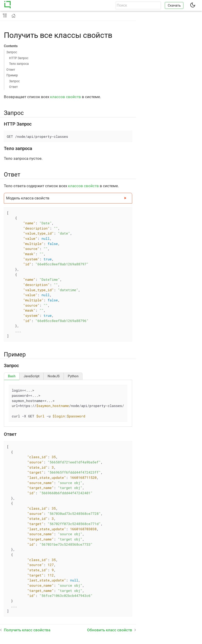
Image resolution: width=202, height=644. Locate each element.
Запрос (12, 52)
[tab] (12, 376)
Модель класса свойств (28, 198)
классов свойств (66, 97)
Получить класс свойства (27, 630)
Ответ (11, 70)
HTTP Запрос (19, 58)
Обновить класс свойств (110, 630)
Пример (12, 75)
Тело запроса (19, 64)
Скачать (174, 5)
